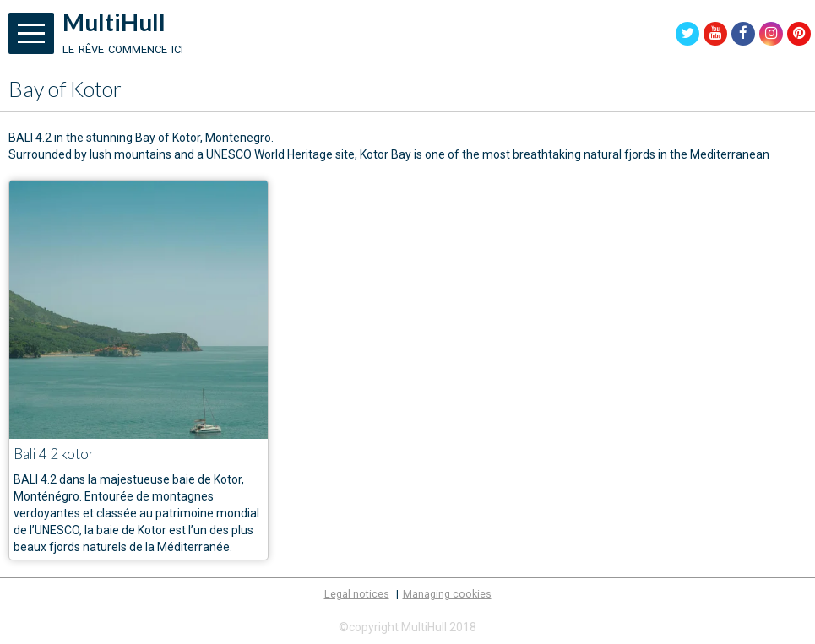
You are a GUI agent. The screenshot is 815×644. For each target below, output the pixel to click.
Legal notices (357, 594)
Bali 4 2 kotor (54, 454)
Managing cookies (447, 594)
